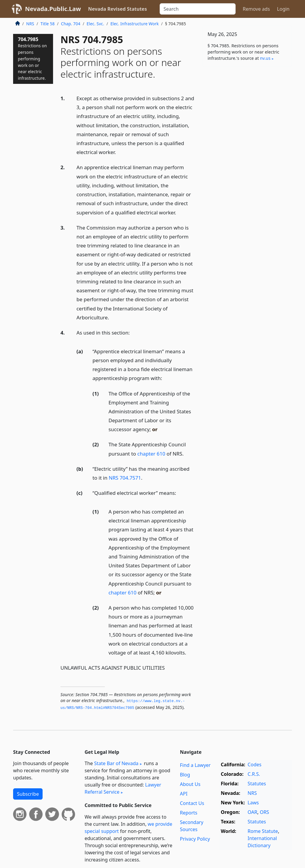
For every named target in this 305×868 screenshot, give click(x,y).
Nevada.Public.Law (53, 9)
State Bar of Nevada (116, 763)
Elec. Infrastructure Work (135, 24)
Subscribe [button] (28, 794)
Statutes (257, 784)
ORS (264, 812)
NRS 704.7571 (125, 478)
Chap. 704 (71, 24)
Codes (254, 765)
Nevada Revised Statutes (118, 9)
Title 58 (48, 24)
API (184, 794)
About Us (190, 784)
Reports (189, 813)
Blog (185, 775)
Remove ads (256, 9)
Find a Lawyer (195, 765)
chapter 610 (151, 454)
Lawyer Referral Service (123, 788)
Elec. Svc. (95, 24)
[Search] (198, 9)
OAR (252, 812)
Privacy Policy (195, 839)
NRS (30, 24)
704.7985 (32, 58)
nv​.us (265, 58)
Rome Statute (263, 831)
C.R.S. (254, 774)
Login (283, 9)
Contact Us (192, 803)
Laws (253, 803)
